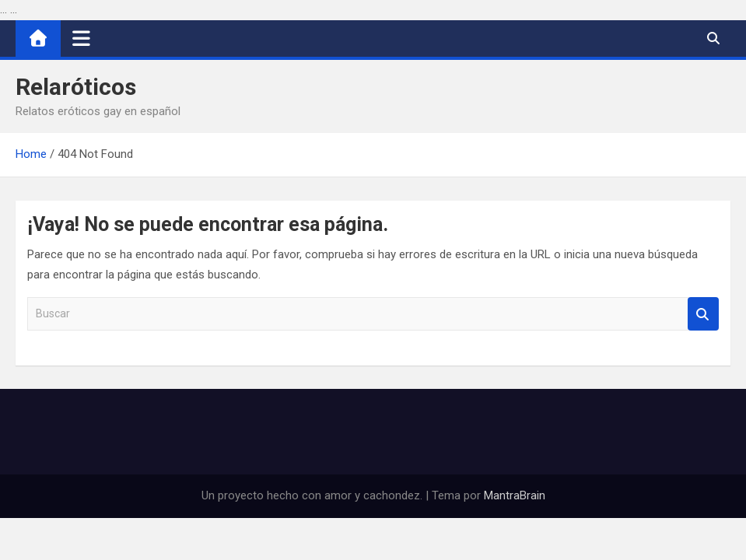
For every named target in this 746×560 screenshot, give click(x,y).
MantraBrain (515, 495)
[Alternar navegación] (81, 38)
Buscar (703, 314)
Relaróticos (76, 87)
